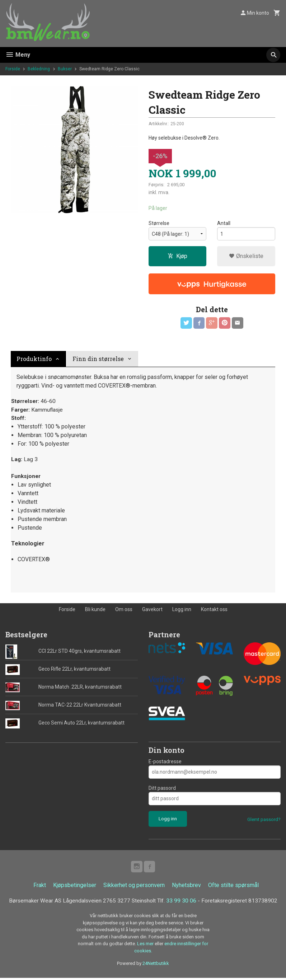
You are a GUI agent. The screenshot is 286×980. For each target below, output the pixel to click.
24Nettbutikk (156, 966)
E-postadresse (165, 763)
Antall (224, 224)
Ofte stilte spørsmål (233, 887)
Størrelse (159, 224)
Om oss (124, 611)
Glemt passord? (264, 821)
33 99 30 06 (182, 903)
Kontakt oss (214, 611)
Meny (18, 55)
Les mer (146, 946)
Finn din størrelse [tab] (98, 359)
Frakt (40, 887)
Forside (13, 69)
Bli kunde (95, 611)
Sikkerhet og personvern (134, 887)
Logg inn (182, 611)
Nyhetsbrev (186, 887)
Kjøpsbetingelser (75, 887)
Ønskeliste (246, 256)
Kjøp (177, 256)
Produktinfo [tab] (34, 359)
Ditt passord (162, 790)
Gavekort (152, 611)
